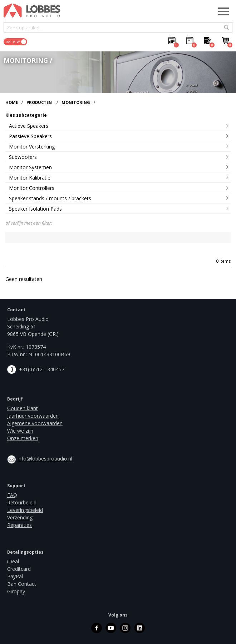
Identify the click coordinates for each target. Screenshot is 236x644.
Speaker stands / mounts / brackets (50, 198)
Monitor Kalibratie (30, 178)
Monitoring (76, 102)
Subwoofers (23, 157)
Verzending (20, 517)
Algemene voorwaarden (35, 423)
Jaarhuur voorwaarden (33, 416)
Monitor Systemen (30, 167)
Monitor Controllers (32, 188)
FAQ (12, 495)
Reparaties (19, 525)
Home (12, 102)
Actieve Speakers (29, 126)
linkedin (139, 628)
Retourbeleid (22, 502)
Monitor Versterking (32, 147)
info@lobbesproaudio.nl (45, 459)
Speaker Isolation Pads (35, 209)
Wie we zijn (20, 431)
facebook (97, 628)
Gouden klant (23, 408)
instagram (125, 628)
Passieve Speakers (30, 136)
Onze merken (23, 438)
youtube (111, 628)
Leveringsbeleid (25, 510)
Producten (39, 102)
